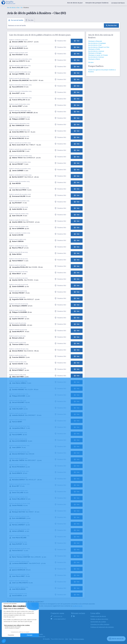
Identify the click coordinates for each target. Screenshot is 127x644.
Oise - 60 (20, 8)
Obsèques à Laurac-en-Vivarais (98, 55)
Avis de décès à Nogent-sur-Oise (99, 47)
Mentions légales (79, 639)
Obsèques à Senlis (94, 49)
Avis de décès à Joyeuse (96, 51)
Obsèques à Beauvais (95, 41)
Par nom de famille (16, 20)
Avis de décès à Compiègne (97, 43)
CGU (70, 639)
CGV (66, 639)
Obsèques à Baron (94, 59)
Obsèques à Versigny (95, 53)
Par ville (29, 20)
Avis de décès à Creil (95, 45)
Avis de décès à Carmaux (96, 57)
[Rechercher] (111, 25)
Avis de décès (11, 8)
